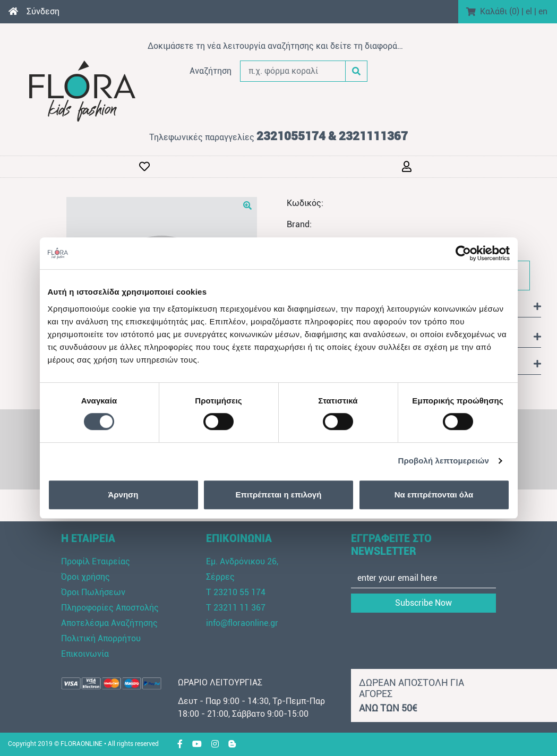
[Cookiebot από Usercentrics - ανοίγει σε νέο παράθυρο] (463, 253)
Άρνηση (123, 495)
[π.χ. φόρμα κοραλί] (293, 71)
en (543, 11)
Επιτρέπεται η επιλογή (279, 495)
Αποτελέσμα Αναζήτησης (109, 623)
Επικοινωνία (85, 654)
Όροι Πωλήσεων (93, 592)
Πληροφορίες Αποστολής (110, 608)
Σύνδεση (43, 11)
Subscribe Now (423, 603)
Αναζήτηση (211, 71)
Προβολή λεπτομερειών (444, 461)
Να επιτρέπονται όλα (434, 495)
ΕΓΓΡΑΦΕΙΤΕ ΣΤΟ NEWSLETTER (391, 545)
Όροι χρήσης (85, 577)
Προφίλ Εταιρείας (96, 561)
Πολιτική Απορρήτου (101, 638)
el (529, 11)
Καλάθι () (500, 11)
